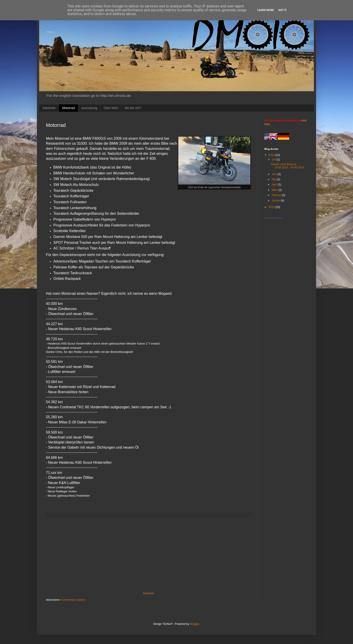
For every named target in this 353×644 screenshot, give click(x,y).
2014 (272, 155)
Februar (277, 195)
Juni (275, 174)
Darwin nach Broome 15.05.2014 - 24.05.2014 (287, 166)
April (275, 185)
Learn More (266, 10)
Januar (276, 201)
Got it (282, 10)
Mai (274, 179)
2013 (272, 207)
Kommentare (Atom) (73, 600)
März (275, 190)
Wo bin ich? (133, 108)
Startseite (49, 108)
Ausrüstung (89, 108)
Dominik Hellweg (274, 218)
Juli (274, 160)
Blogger (194, 624)
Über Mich (111, 108)
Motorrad (68, 108)
